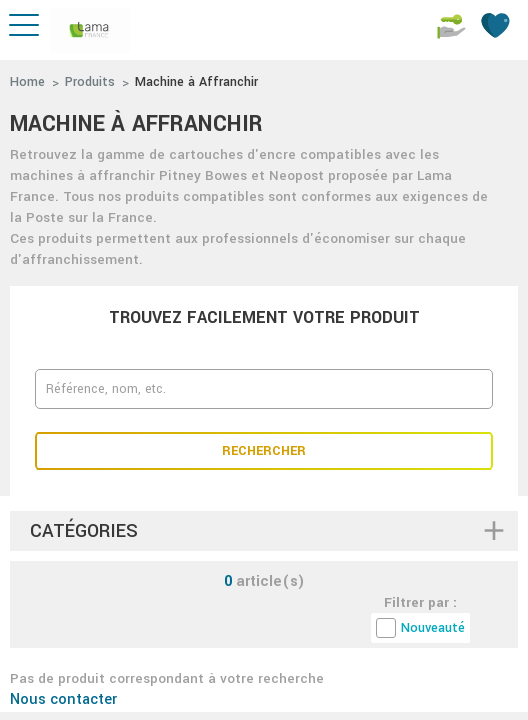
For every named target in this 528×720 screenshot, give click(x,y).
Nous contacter (63, 699)
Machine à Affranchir (196, 82)
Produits (90, 82)
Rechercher (264, 451)
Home (27, 82)
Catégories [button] (84, 531)
